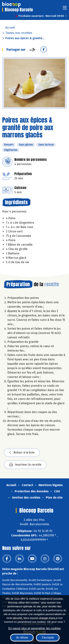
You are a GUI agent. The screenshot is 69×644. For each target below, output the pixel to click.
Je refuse (22, 638)
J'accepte (48, 638)
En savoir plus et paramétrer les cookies (34, 628)
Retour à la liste (22, 453)
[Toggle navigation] (65, 9)
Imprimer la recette (25, 465)
